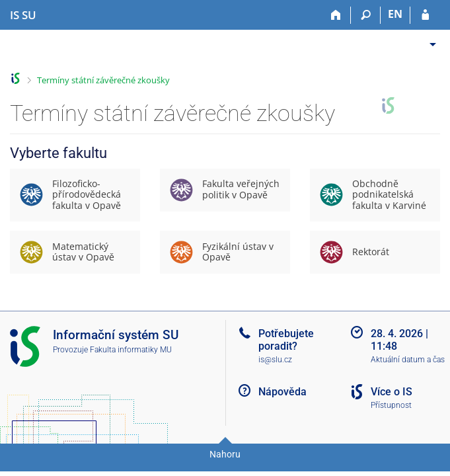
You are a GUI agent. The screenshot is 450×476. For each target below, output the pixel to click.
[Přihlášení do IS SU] (425, 15)
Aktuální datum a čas (408, 360)
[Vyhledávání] (366, 15)
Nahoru (225, 454)
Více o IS (392, 392)
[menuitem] (428, 39)
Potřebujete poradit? (286, 340)
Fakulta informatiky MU (131, 350)
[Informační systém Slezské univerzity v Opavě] (23, 15)
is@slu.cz (275, 360)
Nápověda (282, 392)
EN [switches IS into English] (395, 14)
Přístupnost (391, 405)
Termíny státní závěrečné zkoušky (103, 80)
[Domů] (336, 15)
